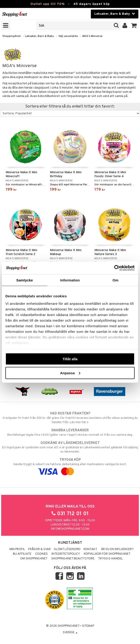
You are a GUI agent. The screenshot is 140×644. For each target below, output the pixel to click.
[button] (134, 26)
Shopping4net (11, 36)
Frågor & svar (39, 549)
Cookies (41, 554)
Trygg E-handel (111, 559)
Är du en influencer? (117, 549)
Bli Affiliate (22, 554)
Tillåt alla (70, 359)
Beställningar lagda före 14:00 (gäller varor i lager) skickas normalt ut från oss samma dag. (70, 432)
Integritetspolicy (66, 554)
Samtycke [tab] (25, 280)
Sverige (70, 633)
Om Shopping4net (34, 559)
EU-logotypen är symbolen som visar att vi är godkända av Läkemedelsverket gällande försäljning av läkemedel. (70, 447)
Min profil (17, 549)
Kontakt (90, 549)
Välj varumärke (68, 36)
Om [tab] (115, 280)
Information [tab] (70, 280)
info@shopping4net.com (70, 529)
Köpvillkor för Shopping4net (107, 554)
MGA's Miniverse (92, 36)
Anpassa (70, 373)
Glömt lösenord (67, 549)
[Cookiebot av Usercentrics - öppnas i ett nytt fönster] (114, 268)
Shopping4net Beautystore (73, 559)
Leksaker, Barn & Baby (39, 36)
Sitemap (88, 626)
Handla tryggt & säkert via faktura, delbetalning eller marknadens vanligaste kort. (70, 466)
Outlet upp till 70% (48, 4)
